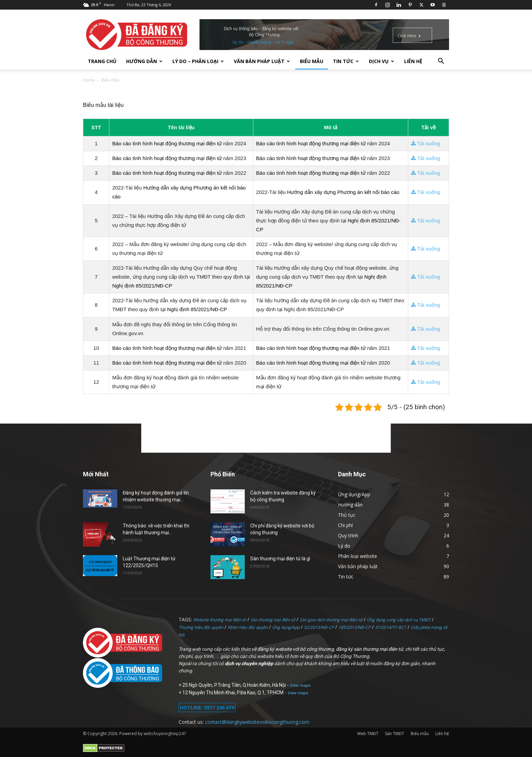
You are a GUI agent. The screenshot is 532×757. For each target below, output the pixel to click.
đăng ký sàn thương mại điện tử (370, 649)
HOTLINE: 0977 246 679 (207, 707)
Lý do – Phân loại (198, 61)
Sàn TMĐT (395, 734)
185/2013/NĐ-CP (354, 627)
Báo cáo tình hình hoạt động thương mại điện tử (167, 143)
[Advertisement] (266, 437)
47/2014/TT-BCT (391, 627)
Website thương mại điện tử (220, 620)
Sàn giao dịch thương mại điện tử (331, 620)
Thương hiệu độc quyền (201, 627)
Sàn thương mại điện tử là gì (280, 559)
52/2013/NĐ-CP (319, 627)
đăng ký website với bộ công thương (296, 649)
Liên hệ (413, 61)
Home (89, 80)
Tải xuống (425, 143)
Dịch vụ (382, 61)
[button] (441, 62)
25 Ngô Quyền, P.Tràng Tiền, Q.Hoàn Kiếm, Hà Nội (235, 685)
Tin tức (346, 61)
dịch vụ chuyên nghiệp (249, 663)
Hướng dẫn (144, 61)
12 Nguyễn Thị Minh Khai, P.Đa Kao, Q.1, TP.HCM (233, 693)
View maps (300, 685)
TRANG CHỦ (102, 61)
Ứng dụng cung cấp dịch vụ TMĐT (399, 620)
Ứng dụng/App (286, 627)
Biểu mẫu (312, 61)
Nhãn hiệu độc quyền (248, 627)
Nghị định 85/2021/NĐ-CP (142, 286)
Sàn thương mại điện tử (273, 620)
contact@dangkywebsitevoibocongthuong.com (257, 722)
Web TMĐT (368, 734)
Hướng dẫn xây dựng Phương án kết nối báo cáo (343, 192)
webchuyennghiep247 (165, 734)
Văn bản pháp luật (262, 61)
